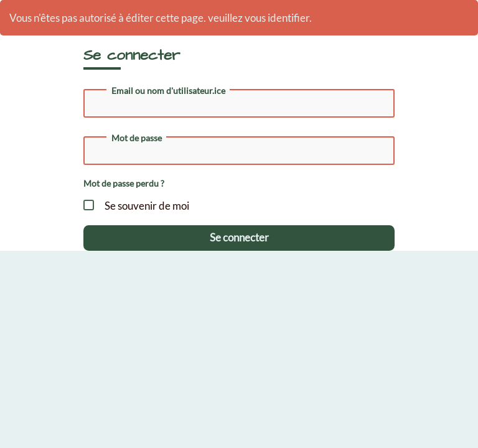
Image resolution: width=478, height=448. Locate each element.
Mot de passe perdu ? (124, 183)
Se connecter (239, 237)
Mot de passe (137, 138)
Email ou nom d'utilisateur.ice (168, 91)
